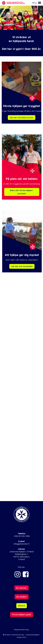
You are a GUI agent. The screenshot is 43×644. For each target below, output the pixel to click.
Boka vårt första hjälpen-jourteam (22, 192)
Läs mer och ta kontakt (22, 266)
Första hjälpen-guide (22, 615)
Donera (22, 606)
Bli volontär (21, 588)
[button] (39, 3)
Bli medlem (22, 597)
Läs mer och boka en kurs (22, 118)
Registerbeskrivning (21, 629)
